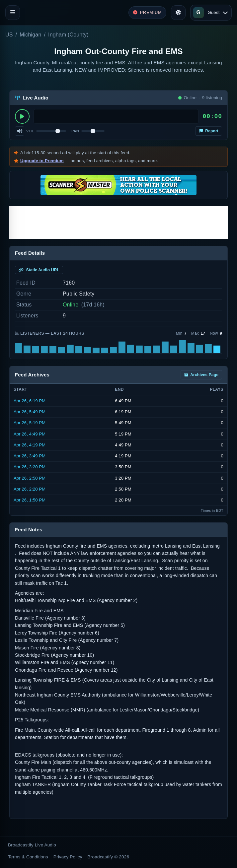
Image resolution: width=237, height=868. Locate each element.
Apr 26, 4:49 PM (30, 434)
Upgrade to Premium (42, 161)
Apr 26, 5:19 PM (30, 423)
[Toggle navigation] (13, 13)
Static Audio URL (39, 270)
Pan (75, 131)
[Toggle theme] (178, 13)
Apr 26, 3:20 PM (30, 467)
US (9, 35)
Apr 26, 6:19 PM (30, 401)
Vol (30, 131)
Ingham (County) (68, 35)
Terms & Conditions (28, 857)
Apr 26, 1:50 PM (30, 500)
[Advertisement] (118, 223)
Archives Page (201, 375)
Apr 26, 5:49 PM (30, 412)
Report (209, 131)
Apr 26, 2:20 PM (30, 489)
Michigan (30, 35)
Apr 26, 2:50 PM (30, 478)
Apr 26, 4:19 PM (30, 445)
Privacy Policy (68, 857)
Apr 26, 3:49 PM (30, 456)
